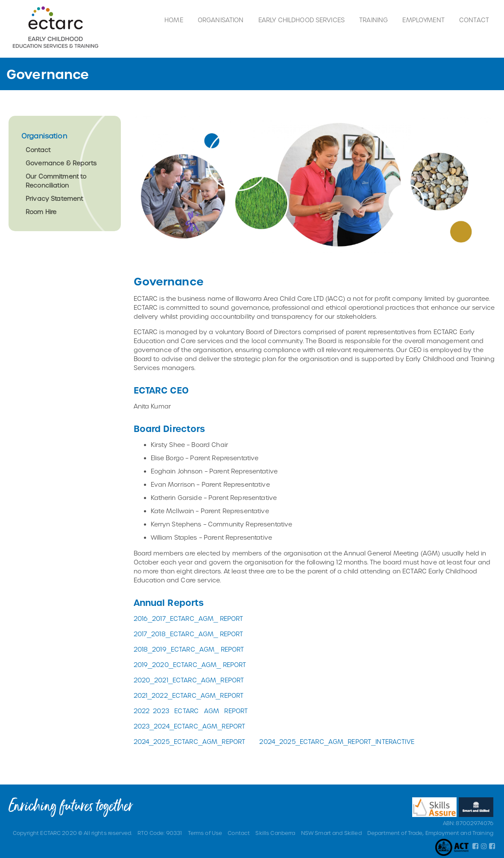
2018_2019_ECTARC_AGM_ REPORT (189, 649)
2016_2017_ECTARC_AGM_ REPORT (189, 619)
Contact (474, 20)
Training (374, 20)
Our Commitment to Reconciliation (56, 181)
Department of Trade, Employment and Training (430, 833)
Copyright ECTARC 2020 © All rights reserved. (72, 833)
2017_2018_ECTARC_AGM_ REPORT (189, 634)
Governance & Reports (61, 163)
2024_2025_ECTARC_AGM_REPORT (190, 742)
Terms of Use (205, 833)
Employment (423, 20)
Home (174, 20)
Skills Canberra (275, 833)
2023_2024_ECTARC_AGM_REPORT (190, 726)
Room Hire (41, 212)
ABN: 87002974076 (468, 823)
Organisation (221, 20)
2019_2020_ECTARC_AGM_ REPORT (190, 665)
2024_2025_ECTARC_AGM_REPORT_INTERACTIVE (337, 742)
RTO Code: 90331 (160, 833)
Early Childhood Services (302, 20)
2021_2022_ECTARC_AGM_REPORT (189, 695)
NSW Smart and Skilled (331, 833)
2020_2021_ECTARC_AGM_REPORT (189, 680)
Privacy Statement (54, 198)
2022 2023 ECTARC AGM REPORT (191, 711)
